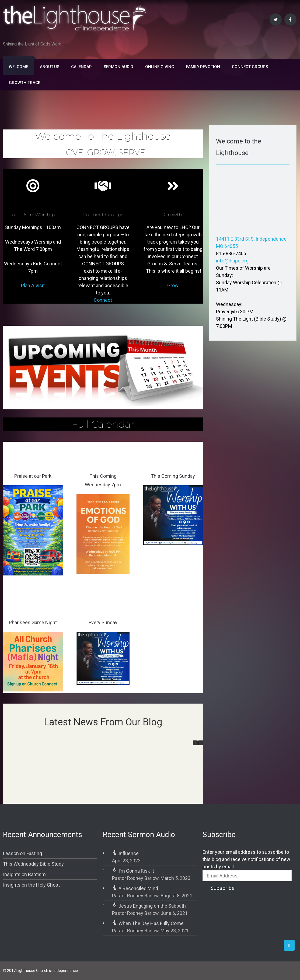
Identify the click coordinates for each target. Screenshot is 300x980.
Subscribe (222, 888)
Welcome (18, 67)
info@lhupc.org (232, 261)
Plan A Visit (33, 285)
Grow (173, 285)
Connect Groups (250, 67)
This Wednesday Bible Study (33, 864)
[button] (201, 743)
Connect (103, 300)
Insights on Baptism (24, 874)
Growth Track (25, 83)
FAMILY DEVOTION (203, 67)
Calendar (81, 67)
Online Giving (160, 67)
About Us (50, 67)
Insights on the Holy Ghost (31, 885)
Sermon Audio (118, 67)
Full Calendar (103, 424)
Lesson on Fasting (22, 853)
